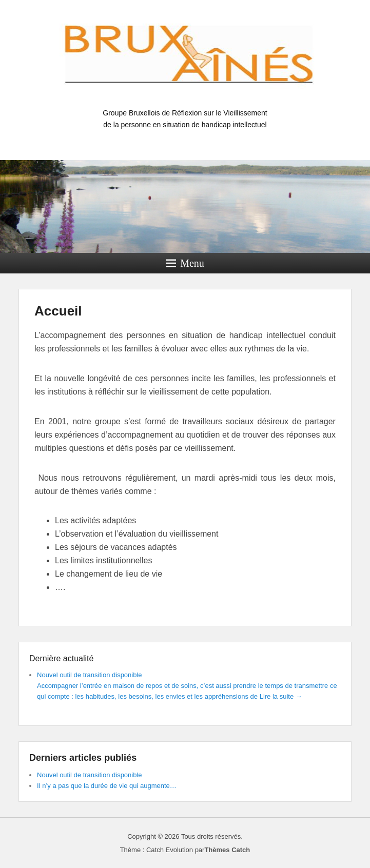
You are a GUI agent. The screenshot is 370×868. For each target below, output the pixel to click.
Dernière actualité (61, 658)
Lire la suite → (281, 696)
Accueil (58, 311)
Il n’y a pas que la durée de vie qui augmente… (107, 786)
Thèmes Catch (227, 850)
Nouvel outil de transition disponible (90, 675)
